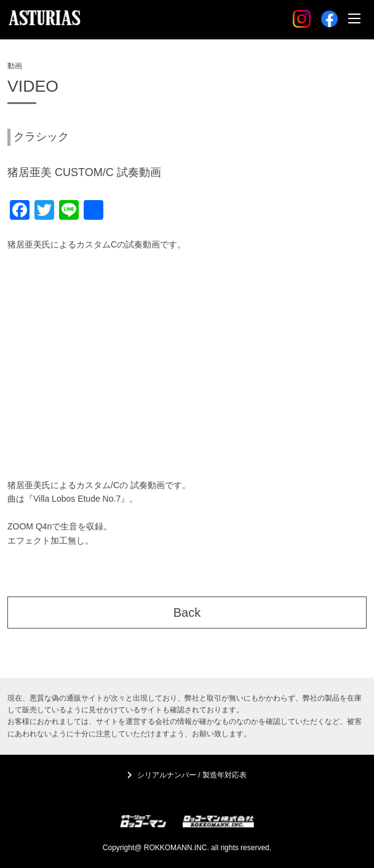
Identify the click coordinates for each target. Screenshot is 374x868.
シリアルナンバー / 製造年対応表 (192, 775)
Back (187, 613)
